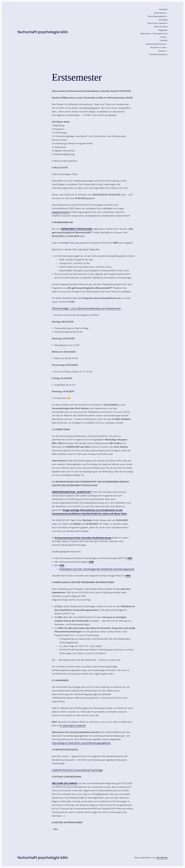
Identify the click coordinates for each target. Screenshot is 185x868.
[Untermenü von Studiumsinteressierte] (167, 44)
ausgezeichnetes (61, 212)
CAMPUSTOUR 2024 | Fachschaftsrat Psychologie (77, 770)
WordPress (162, 858)
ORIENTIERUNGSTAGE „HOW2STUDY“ (72, 492)
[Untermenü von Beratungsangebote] (167, 16)
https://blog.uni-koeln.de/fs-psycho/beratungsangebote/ (81, 743)
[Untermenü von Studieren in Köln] (167, 48)
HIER (62, 565)
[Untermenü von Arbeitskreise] (167, 13)
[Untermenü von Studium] (167, 51)
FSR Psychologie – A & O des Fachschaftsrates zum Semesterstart (86, 308)
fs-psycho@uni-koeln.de (73, 726)
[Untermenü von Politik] (167, 37)
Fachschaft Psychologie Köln (43, 32)
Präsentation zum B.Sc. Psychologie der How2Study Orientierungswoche (97, 569)
